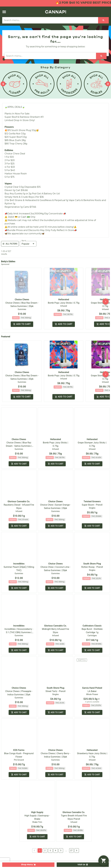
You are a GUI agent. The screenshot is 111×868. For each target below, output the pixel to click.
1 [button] (40, 829)
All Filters (10, 244)
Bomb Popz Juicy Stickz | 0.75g (64, 303)
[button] (4, 12)
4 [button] (56, 829)
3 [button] (50, 829)
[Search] (103, 20)
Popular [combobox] (26, 244)
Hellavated (64, 299)
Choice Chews (22, 299)
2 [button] (45, 829)
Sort (24, 241)
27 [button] (71, 829)
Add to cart (22, 324)
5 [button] (61, 829)
